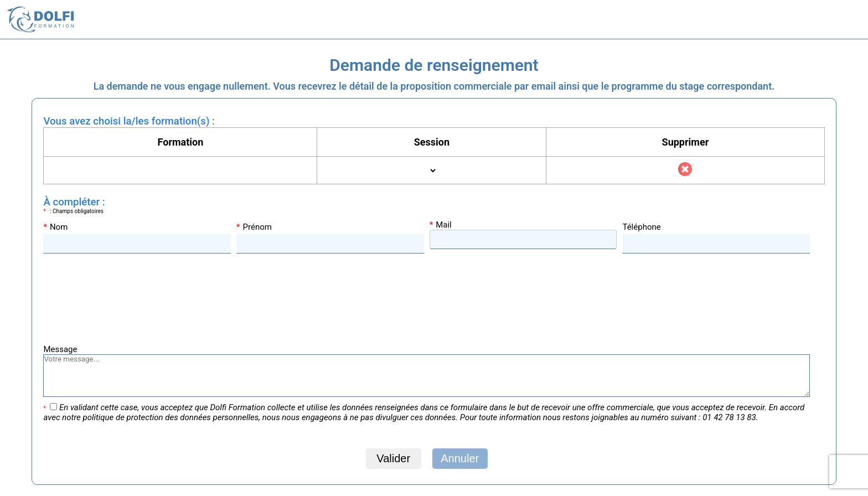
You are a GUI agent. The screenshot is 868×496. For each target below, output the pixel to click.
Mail (441, 225)
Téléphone (641, 227)
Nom (55, 227)
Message (60, 349)
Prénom (254, 227)
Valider (393, 458)
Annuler (460, 458)
